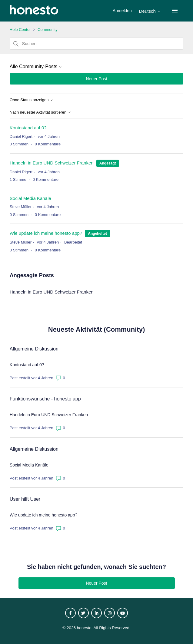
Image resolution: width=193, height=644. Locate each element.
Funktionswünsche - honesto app (45, 399)
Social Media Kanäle (30, 198)
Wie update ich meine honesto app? (46, 233)
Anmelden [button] (123, 11)
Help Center (20, 30)
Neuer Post (96, 79)
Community (48, 30)
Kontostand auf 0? (28, 128)
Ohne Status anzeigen (32, 100)
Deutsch (150, 11)
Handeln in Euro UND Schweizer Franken (52, 163)
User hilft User (25, 499)
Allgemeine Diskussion (34, 349)
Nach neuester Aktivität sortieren (40, 112)
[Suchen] (96, 44)
